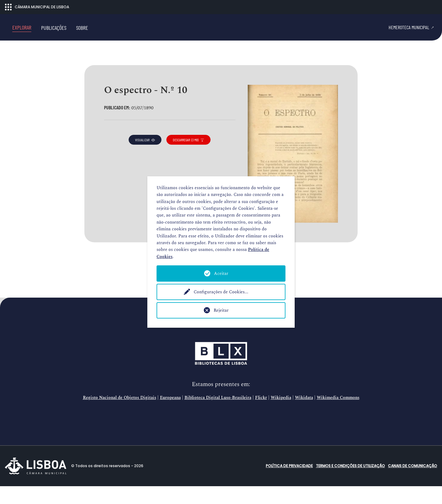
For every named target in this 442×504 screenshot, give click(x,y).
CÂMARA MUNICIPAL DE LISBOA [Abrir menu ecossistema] (37, 7)
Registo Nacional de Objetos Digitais (120, 416)
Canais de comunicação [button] (413, 484)
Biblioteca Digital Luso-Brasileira (218, 416)
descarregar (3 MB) (188, 158)
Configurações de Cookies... (221, 292)
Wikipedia (281, 416)
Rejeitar (221, 310)
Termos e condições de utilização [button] (350, 484)
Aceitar (221, 273)
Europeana (170, 416)
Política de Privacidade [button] (289, 484)
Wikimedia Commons (338, 416)
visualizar (145, 158)
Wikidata (304, 416)
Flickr (261, 416)
